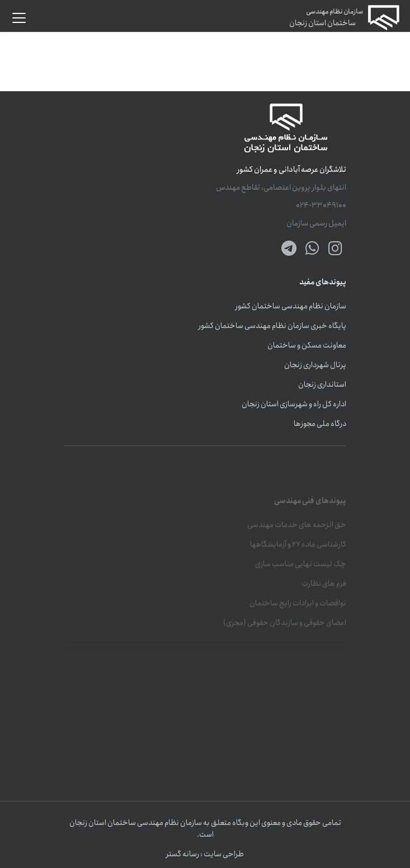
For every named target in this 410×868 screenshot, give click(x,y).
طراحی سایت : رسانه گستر (205, 854)
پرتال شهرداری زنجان (315, 365)
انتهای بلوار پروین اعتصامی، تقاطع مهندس (281, 188)
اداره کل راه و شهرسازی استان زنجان (294, 404)
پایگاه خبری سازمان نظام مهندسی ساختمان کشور (272, 326)
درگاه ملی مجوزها (320, 424)
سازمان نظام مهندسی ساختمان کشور (291, 306)
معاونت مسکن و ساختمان (307, 346)
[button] (19, 18)
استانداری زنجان (322, 385)
